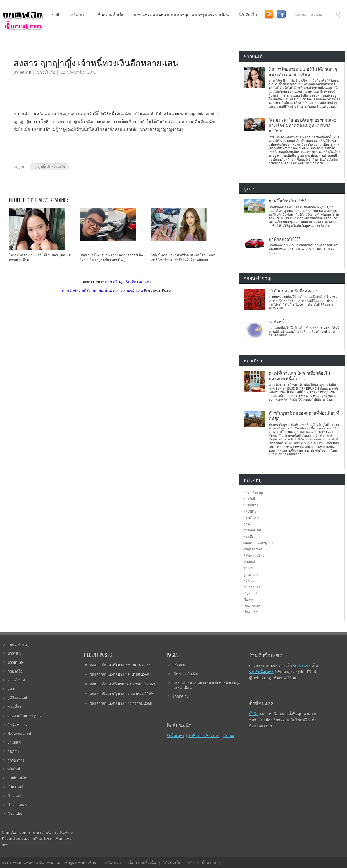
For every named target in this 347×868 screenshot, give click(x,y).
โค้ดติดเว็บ (248, 14)
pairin (25, 72)
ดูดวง (247, 524)
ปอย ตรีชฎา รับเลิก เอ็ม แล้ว (128, 282)
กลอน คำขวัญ (253, 492)
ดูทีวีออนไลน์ (252, 530)
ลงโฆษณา (78, 14)
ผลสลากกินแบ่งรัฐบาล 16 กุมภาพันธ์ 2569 (122, 684)
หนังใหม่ (249, 581)
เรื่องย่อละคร (252, 606)
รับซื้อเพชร (176, 735)
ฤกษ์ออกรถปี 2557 (284, 239)
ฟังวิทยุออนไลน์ (254, 556)
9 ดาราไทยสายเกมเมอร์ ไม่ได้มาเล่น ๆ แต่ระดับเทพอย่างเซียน (41, 257)
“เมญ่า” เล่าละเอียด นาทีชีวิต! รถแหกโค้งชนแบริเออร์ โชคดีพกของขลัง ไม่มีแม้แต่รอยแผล (183, 257)
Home (55, 14)
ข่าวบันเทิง (46, 72)
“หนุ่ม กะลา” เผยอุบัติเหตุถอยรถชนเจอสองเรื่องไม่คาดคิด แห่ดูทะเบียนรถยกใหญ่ (112, 257)
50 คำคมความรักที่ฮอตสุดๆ (293, 290)
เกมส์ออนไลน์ (253, 587)
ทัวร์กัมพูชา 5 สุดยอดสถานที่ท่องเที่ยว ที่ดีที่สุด (304, 415)
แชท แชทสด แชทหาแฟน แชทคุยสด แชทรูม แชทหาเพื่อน (181, 14)
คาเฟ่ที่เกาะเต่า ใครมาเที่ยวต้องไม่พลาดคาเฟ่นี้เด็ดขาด (299, 375)
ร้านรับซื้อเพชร (261, 672)
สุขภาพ (248, 568)
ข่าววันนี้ (249, 499)
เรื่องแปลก (250, 612)
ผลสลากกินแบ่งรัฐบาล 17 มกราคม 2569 (121, 703)
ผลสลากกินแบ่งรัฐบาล (258, 543)
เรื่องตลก (249, 599)
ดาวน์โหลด (251, 518)
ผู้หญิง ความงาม (254, 549)
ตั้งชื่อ (254, 714)
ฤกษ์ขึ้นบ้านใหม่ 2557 (287, 201)
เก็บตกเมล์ (250, 593)
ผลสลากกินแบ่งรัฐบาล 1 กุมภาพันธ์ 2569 (121, 693)
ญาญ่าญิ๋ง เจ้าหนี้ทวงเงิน (49, 167)
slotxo (229, 735)
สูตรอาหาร (251, 574)
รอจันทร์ (276, 321)
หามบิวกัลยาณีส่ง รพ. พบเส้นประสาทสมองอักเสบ (102, 290)
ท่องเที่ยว (249, 536)
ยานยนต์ (249, 562)
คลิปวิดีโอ (250, 511)
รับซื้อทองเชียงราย (204, 735)
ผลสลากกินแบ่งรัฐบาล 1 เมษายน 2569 (120, 674)
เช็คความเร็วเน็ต (110, 14)
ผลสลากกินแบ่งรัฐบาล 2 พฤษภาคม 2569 (121, 665)
